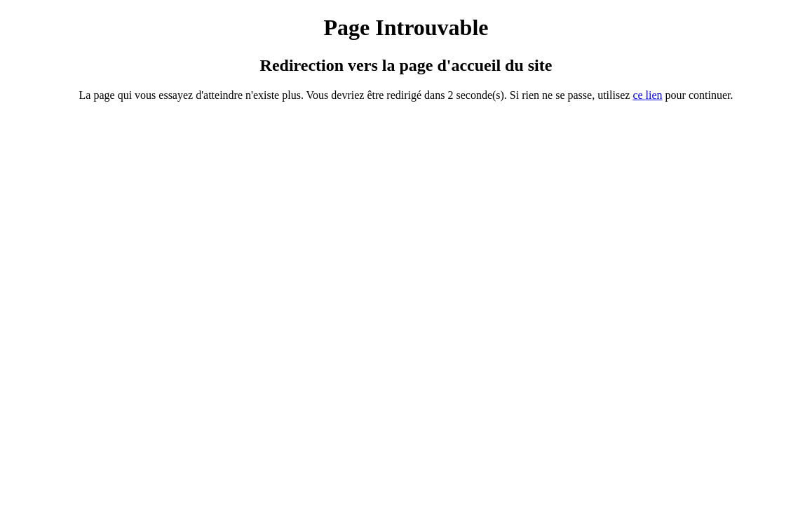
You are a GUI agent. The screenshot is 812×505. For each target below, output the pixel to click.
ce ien (647, 95)
